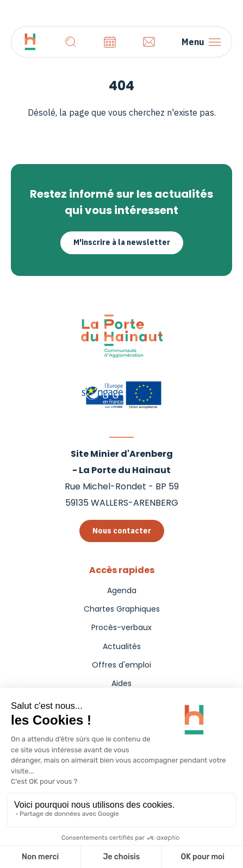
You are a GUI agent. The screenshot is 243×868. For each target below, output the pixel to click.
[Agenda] (110, 42)
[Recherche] (71, 42)
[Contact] (149, 42)
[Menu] (201, 42)
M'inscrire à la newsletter (122, 242)
